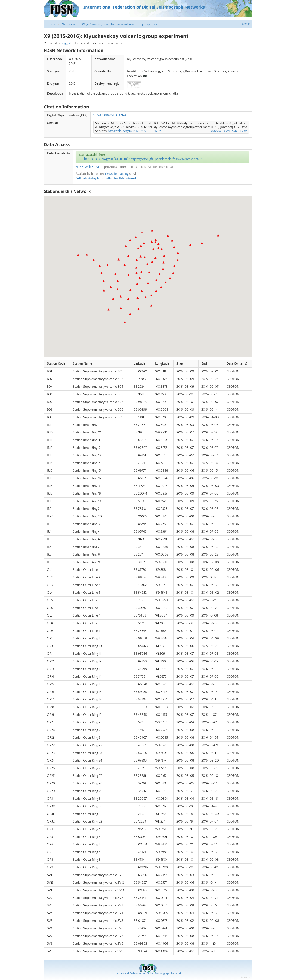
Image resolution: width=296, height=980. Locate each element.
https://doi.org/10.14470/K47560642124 (135, 131)
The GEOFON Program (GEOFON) (105, 159)
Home (52, 24)
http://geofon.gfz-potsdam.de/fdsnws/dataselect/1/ (166, 159)
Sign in (246, 24)
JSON (227, 131)
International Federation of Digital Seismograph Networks (148, 973)
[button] (141, 256)
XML (234, 131)
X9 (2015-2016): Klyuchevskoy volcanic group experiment (121, 24)
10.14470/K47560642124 (110, 115)
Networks (69, 24)
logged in (68, 43)
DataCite (216, 131)
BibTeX (243, 131)
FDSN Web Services (89, 167)
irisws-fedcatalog (117, 174)
